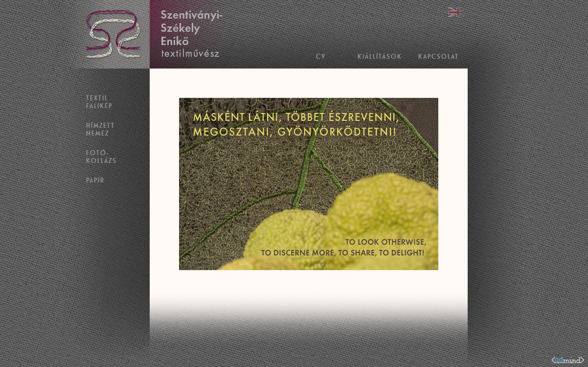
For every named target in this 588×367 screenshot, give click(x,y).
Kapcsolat (439, 56)
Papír (95, 180)
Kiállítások (380, 56)
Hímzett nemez (101, 129)
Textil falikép (99, 102)
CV (321, 56)
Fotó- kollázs (102, 157)
